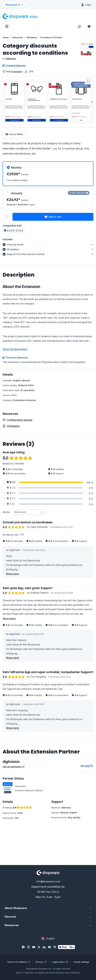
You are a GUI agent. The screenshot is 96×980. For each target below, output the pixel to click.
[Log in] (86, 5)
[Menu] (7, 26)
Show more (13, 574)
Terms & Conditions (18, 962)
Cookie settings (81, 962)
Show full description (15, 349)
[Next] (92, 102)
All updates (11, 249)
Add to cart (53, 217)
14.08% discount (79, 193)
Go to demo (14, 134)
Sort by (6, 512)
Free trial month (13, 244)
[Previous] (4, 102)
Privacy (41, 962)
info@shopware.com (48, 881)
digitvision (11, 58)
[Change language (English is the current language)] (48, 938)
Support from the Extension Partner (24, 254)
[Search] (79, 26)
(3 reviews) (16, 71)
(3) (11, 482)
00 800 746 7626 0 (48, 892)
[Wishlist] (89, 26)
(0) (11, 488)
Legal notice (60, 962)
